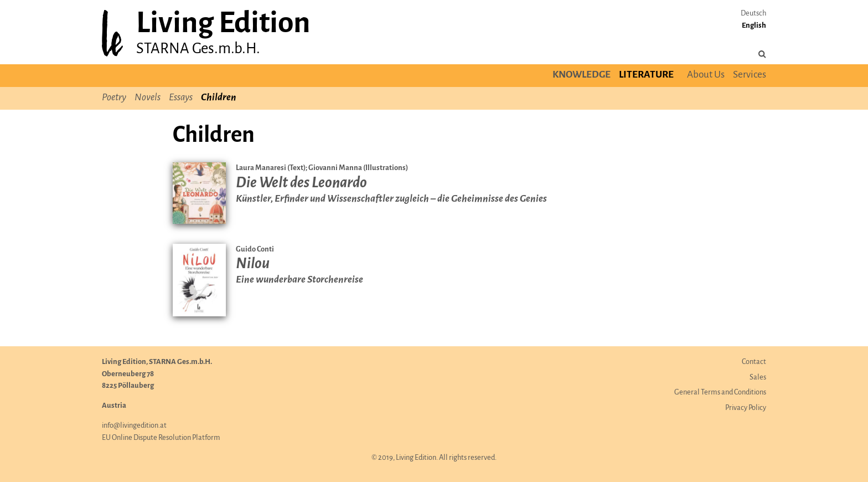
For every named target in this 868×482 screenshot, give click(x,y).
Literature (646, 75)
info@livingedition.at (134, 426)
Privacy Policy (746, 408)
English (754, 26)
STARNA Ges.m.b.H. (198, 49)
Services (750, 75)
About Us (706, 75)
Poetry (114, 98)
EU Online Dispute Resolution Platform (161, 438)
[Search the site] (762, 55)
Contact (754, 362)
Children (218, 98)
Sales (758, 378)
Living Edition (223, 24)
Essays (181, 98)
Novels (148, 98)
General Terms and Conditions (720, 393)
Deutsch (753, 14)
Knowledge (582, 75)
